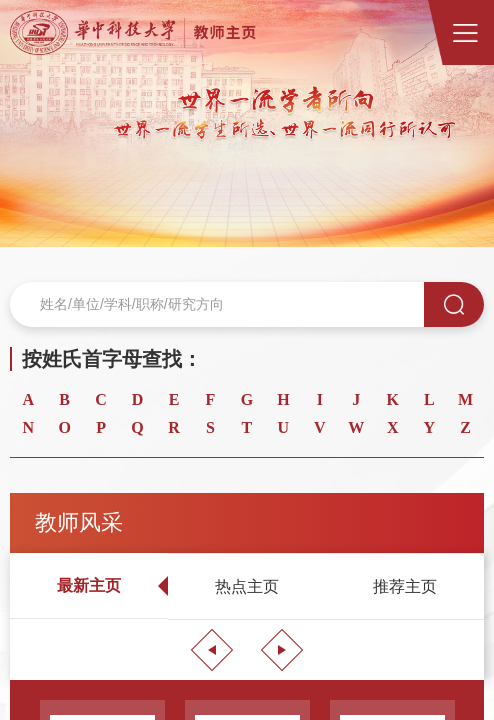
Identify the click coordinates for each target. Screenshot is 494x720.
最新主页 (89, 585)
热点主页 (247, 586)
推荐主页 (405, 586)
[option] (247, 123)
